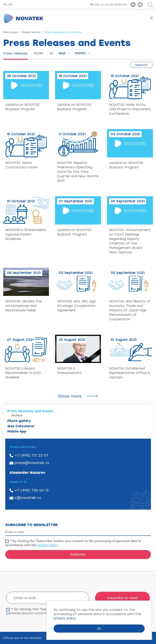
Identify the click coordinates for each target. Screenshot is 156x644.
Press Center (31, 32)
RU (5, 5)
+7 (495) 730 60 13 (31, 490)
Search (141, 65)
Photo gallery (19, 421)
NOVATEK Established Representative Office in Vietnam (130, 373)
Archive (17, 416)
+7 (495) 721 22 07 (31, 455)
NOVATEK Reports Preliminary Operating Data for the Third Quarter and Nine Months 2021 (78, 172)
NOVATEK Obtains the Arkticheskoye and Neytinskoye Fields (23, 306)
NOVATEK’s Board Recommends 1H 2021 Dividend (23, 373)
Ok (99, 629)
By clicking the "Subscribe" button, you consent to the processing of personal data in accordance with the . (73, 543)
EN (11, 5)
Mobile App (17, 431)
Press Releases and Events (30, 411)
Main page (10, 32)
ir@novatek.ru (28, 498)
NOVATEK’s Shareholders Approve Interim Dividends (26, 234)
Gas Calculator (21, 426)
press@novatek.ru (32, 463)
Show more (70, 396)
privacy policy (47, 545)
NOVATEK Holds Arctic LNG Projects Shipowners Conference (130, 109)
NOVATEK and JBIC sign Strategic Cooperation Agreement (76, 306)
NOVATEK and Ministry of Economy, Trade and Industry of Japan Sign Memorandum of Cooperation (130, 310)
